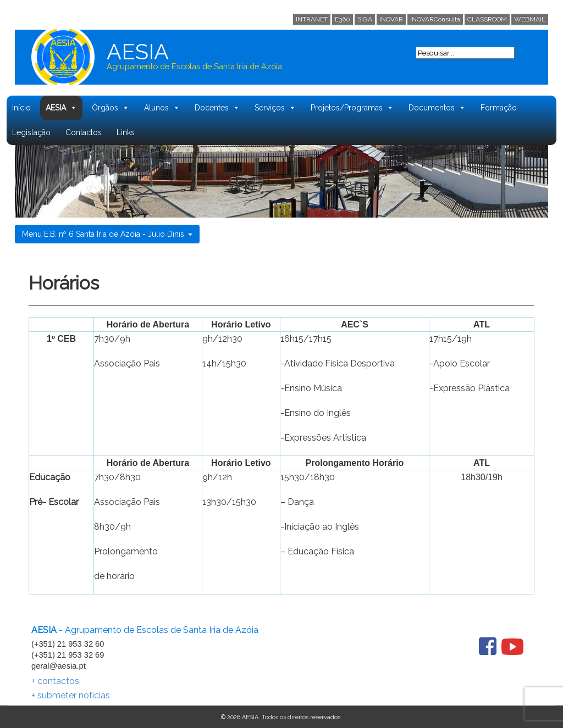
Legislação (31, 132)
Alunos (162, 108)
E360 (343, 19)
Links (126, 132)
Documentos (437, 108)
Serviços (275, 108)
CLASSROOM (487, 19)
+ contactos (55, 681)
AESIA (61, 108)
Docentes (217, 108)
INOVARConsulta (435, 19)
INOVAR (391, 19)
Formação (499, 108)
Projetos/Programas (352, 108)
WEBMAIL (530, 19)
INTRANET (312, 19)
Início (21, 108)
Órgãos (111, 108)
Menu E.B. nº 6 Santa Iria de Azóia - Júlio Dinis (107, 234)
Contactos (84, 132)
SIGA (365, 19)
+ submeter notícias (71, 695)
